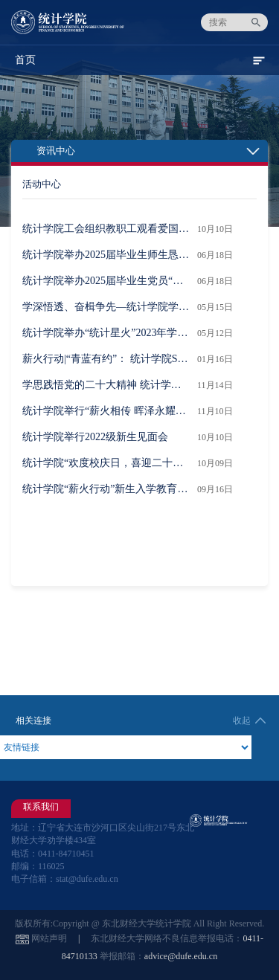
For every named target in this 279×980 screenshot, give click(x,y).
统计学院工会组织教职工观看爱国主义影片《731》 (106, 229)
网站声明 (49, 938)
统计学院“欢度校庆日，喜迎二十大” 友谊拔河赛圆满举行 (106, 463)
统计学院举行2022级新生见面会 (95, 437)
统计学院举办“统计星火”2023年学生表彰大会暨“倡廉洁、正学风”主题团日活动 (106, 333)
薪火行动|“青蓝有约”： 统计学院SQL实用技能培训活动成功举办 (106, 359)
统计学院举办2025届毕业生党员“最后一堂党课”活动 (106, 281)
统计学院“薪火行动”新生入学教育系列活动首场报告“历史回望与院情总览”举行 (106, 489)
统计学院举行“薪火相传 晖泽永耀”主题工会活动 (106, 411)
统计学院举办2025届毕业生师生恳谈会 (106, 255)
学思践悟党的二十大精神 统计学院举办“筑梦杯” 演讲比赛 (106, 385)
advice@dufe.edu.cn (181, 956)
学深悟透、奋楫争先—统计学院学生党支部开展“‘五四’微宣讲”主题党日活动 (106, 307)
